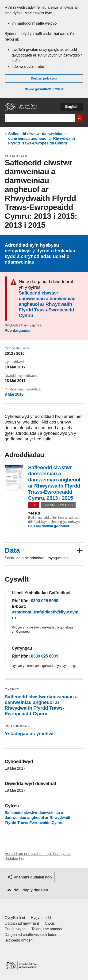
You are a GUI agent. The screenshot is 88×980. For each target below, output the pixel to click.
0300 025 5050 (45, 601)
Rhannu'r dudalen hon (33, 877)
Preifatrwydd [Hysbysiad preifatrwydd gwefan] (15, 929)
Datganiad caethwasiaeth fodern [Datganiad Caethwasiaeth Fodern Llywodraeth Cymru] (32, 935)
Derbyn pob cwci (44, 78)
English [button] (72, 107)
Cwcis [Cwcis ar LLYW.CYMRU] (50, 923)
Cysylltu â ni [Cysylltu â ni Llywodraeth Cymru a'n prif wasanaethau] (15, 918)
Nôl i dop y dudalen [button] (31, 890)
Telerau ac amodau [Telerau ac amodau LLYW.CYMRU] (47, 929)
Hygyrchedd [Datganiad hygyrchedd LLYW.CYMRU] (41, 918)
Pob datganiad (18, 331)
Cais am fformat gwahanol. (49, 526)
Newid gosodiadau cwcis (44, 89)
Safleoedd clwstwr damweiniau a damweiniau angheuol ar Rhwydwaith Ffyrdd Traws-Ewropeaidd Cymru (42, 138)
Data (12, 550)
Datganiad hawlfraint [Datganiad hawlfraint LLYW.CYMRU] (22, 923)
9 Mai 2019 (14, 394)
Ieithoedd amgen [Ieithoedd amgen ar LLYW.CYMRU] (19, 940)
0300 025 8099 (45, 656)
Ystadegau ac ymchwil (30, 734)
